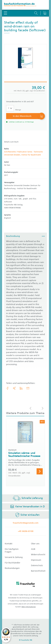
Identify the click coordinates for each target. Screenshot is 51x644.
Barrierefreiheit (38, 571)
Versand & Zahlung (14, 557)
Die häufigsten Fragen (12, 550)
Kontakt (9, 544)
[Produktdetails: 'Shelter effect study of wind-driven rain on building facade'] (26, 59)
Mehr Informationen (29, 607)
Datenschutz (37, 565)
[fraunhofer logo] (26, 585)
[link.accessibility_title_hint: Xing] (14, 388)
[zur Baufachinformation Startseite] (26, 5)
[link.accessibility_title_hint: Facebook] (7, 388)
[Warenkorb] (45, 6)
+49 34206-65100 (26, 531)
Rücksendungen (12, 568)
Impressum (36, 560)
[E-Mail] (28, 388)
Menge (18, 110)
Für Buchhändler (13, 563)
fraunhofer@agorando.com (26, 523)
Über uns (35, 544)
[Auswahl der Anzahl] (10, 108)
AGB (33, 549)
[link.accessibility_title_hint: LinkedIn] (21, 388)
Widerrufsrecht (38, 555)
